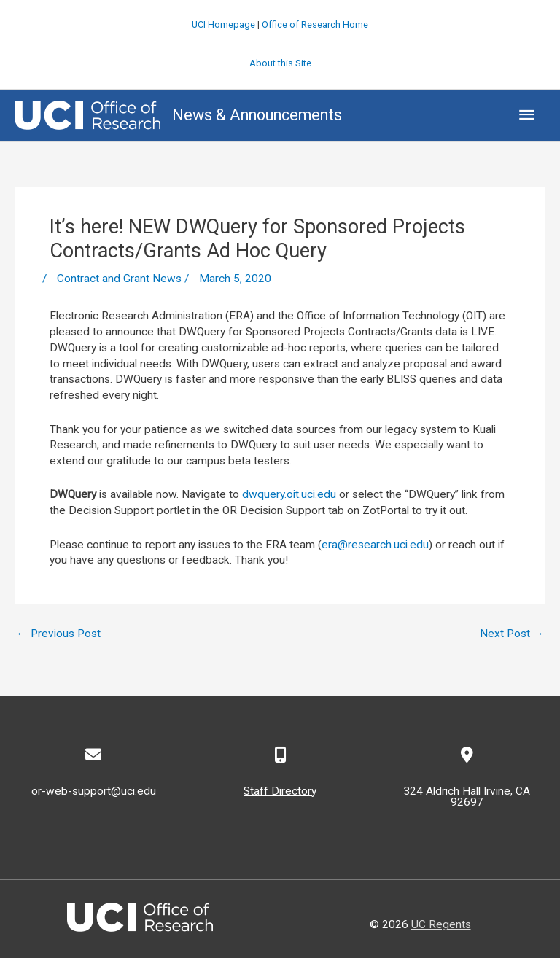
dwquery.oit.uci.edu (289, 494)
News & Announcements (257, 115)
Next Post (512, 634)
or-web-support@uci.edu (94, 791)
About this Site (280, 63)
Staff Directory (280, 791)
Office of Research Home (315, 24)
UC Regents (441, 924)
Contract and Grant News (119, 279)
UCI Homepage (223, 24)
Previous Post (58, 634)
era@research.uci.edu (375, 545)
